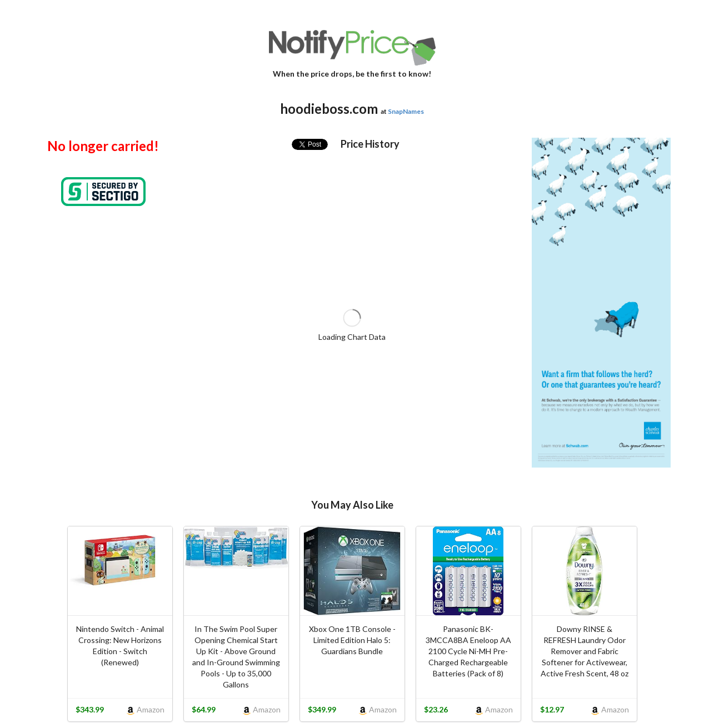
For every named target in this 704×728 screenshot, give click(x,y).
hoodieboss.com (329, 109)
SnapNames (406, 111)
